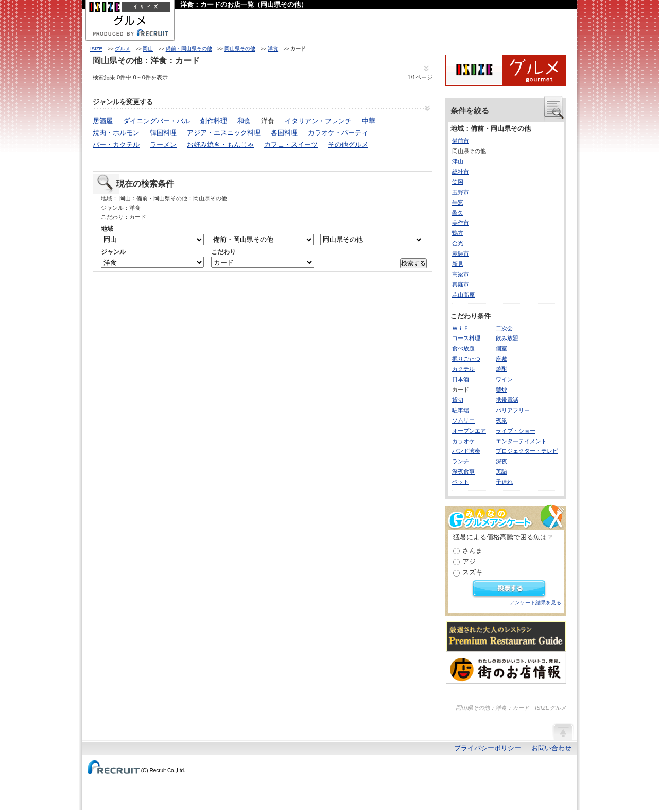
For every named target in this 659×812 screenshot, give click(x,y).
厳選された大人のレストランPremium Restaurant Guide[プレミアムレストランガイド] (506, 636)
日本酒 (461, 379)
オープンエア (469, 431)
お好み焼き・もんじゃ (220, 145)
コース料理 (466, 338)
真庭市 (461, 284)
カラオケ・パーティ (338, 133)
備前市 (461, 141)
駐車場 (461, 410)
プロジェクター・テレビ (527, 451)
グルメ (123, 49)
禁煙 (501, 390)
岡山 (148, 49)
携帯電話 (507, 400)
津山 (458, 161)
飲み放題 (507, 338)
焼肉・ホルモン (116, 133)
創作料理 (214, 121)
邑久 (458, 213)
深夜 (501, 461)
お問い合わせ (551, 748)
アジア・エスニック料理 (224, 133)
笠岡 (458, 182)
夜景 (501, 420)
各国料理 (284, 133)
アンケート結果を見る (535, 603)
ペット (461, 482)
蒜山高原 (463, 295)
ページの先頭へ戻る (563, 732)
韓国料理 (163, 133)
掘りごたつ (466, 359)
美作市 (461, 223)
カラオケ (463, 441)
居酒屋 (103, 121)
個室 (501, 348)
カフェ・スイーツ (291, 145)
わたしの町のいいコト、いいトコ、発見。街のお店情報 (506, 668)
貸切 (458, 400)
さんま (472, 551)
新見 (458, 264)
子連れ (504, 482)
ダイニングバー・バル (157, 121)
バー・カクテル (116, 145)
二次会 (504, 328)
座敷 (501, 359)
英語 (501, 471)
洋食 (273, 49)
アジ (469, 561)
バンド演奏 (466, 451)
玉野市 (461, 192)
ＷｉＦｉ (463, 328)
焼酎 (501, 369)
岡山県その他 (240, 49)
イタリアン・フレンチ (318, 121)
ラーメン (163, 145)
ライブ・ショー (516, 431)
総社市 (461, 172)
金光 (458, 243)
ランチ (461, 461)
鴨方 (458, 233)
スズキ (472, 572)
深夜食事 (463, 471)
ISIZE (96, 49)
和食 (244, 121)
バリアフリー (513, 410)
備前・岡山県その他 (189, 49)
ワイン (504, 379)
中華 (369, 121)
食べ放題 (463, 348)
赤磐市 (461, 253)
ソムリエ (463, 420)
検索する (413, 263)
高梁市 (461, 274)
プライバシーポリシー (488, 748)
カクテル (463, 369)
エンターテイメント (521, 441)
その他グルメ (348, 145)
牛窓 (458, 202)
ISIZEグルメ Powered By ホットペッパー (506, 70)
